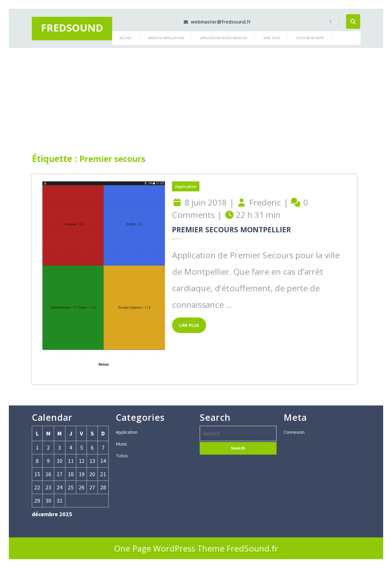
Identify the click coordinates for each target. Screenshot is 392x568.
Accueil (126, 38)
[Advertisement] (196, 92)
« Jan (41, 527)
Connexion (294, 432)
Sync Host (272, 38)
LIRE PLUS (186, 323)
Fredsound (72, 28)
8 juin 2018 (206, 202)
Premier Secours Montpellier (231, 229)
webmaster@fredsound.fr (213, 22)
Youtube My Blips (310, 38)
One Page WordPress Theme (169, 548)
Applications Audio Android (224, 38)
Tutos (122, 456)
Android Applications (166, 38)
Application (186, 186)
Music (121, 444)
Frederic (265, 202)
